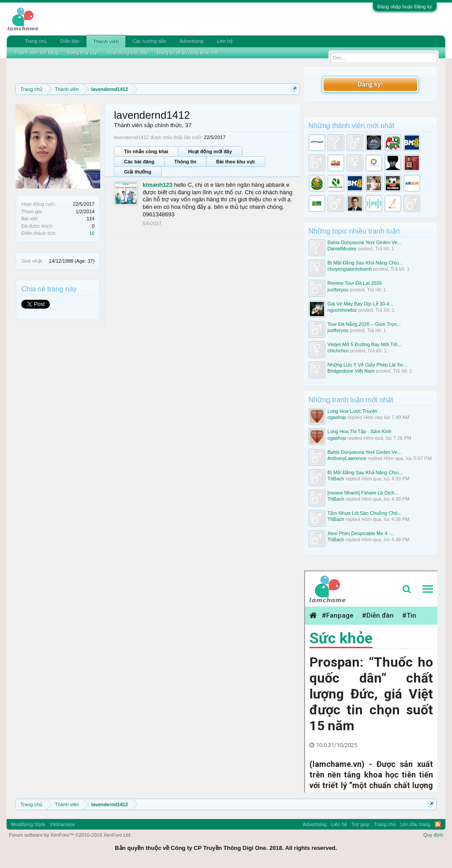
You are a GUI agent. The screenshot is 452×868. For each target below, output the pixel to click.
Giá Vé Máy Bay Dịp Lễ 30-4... (360, 304)
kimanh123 (157, 185)
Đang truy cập (83, 53)
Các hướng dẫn (149, 41)
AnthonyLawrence (347, 458)
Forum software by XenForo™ (70, 835)
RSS (438, 824)
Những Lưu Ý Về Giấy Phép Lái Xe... (367, 365)
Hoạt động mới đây (210, 151)
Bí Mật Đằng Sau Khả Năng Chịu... (365, 263)
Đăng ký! (370, 84)
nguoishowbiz (342, 310)
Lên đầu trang (415, 824)
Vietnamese (62, 824)
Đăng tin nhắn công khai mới (188, 53)
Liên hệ (225, 41)
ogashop (337, 417)
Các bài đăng (139, 162)
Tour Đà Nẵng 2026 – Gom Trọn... (364, 324)
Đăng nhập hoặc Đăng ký (405, 7)
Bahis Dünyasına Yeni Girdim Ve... (365, 242)
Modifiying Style (28, 824)
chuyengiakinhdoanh (350, 269)
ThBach (336, 479)
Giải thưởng (138, 172)
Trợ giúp (360, 824)
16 (92, 233)
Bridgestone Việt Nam (351, 371)
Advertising (192, 41)
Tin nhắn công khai (146, 151)
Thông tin (185, 162)
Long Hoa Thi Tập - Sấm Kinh (360, 431)
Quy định (433, 835)
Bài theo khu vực (236, 162)
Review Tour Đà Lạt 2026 (355, 283)
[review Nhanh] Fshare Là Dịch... (363, 493)
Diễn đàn (70, 41)
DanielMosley (342, 249)
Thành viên (106, 42)
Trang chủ (36, 41)
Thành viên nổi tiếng (37, 53)
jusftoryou (338, 290)
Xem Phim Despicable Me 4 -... (361, 533)
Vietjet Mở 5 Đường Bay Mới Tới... (365, 344)
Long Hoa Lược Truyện (352, 411)
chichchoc (338, 351)
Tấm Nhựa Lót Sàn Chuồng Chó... (365, 513)
